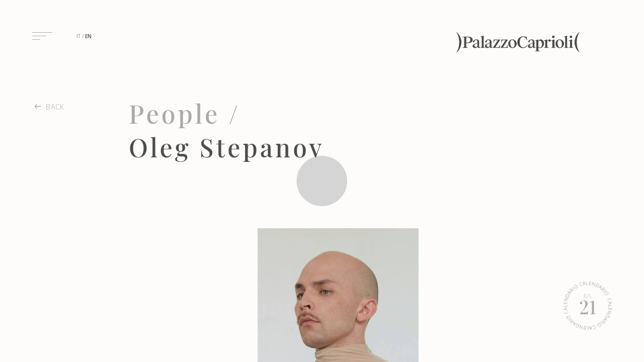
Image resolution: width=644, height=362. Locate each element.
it (78, 36)
